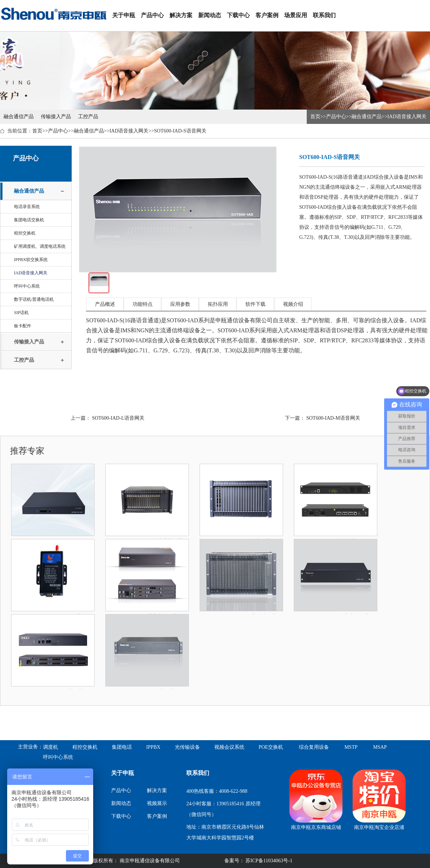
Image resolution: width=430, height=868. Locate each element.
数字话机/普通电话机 (34, 299)
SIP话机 (21, 313)
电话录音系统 (27, 207)
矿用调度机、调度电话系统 (40, 246)
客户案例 (267, 15)
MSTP (351, 747)
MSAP (380, 747)
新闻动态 (210, 15)
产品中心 (152, 15)
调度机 (51, 747)
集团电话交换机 (29, 220)
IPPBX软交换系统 (31, 260)
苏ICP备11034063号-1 (268, 861)
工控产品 (88, 117)
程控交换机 (25, 233)
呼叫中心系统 (27, 286)
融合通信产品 (19, 117)
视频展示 (157, 803)
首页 (315, 117)
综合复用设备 (314, 747)
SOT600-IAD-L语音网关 (118, 418)
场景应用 (296, 15)
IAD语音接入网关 (407, 117)
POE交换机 (271, 747)
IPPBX (153, 747)
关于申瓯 (124, 15)
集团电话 (122, 747)
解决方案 (181, 15)
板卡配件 (23, 326)
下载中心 (238, 15)
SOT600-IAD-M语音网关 (333, 418)
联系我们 (324, 15)
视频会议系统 (229, 747)
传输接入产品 (56, 117)
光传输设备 (187, 747)
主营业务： (30, 747)
